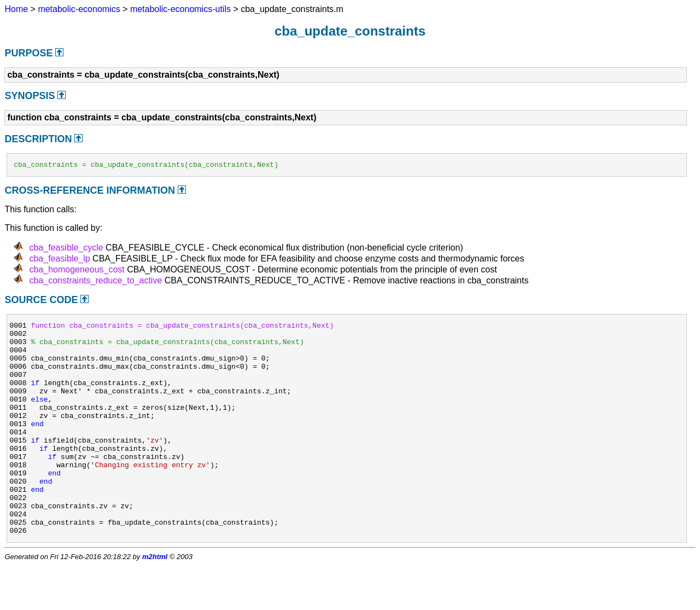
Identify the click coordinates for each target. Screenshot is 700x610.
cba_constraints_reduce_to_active (95, 282)
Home (16, 9)
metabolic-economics (79, 9)
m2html (155, 601)
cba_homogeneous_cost (77, 271)
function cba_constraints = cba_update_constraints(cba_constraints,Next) (182, 328)
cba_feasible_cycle (66, 249)
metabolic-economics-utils (180, 9)
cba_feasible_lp (59, 260)
